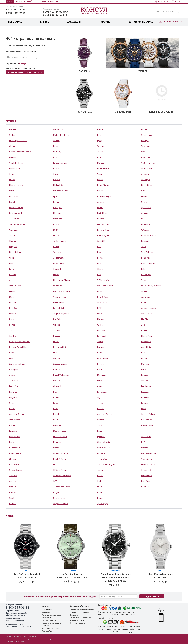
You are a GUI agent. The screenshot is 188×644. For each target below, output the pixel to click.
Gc (10, 280)
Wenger (101, 146)
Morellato (58, 219)
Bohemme (146, 224)
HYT (99, 247)
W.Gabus (145, 230)
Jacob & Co (102, 302)
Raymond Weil (16, 213)
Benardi (101, 364)
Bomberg (145, 487)
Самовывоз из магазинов (80, 618)
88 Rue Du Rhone (61, 135)
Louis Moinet (103, 213)
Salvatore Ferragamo (107, 464)
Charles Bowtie (104, 442)
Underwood (14, 448)
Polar (144, 409)
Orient (56, 342)
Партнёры (46, 626)
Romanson (14, 392)
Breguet (57, 381)
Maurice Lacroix (16, 185)
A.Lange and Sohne (62, 487)
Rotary (56, 235)
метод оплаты (131, 615)
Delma (100, 498)
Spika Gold (146, 208)
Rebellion (101, 191)
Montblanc (14, 196)
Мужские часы (15, 72)
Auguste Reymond (61, 314)
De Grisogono (103, 235)
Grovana (13, 353)
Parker (56, 247)
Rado (12, 319)
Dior (99, 275)
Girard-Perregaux (105, 196)
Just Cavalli (146, 436)
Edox (11, 269)
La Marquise (103, 358)
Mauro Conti (15, 436)
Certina (12, 135)
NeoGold (57, 319)
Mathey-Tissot (59, 431)
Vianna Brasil (147, 314)
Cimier (12, 263)
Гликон (100, 487)
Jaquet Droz (102, 241)
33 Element (58, 258)
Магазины (46, 612)
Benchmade (146, 258)
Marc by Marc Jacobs (62, 291)
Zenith (12, 235)
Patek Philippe (60, 459)
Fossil (56, 420)
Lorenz (100, 381)
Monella (145, 129)
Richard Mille (103, 168)
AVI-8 (144, 247)
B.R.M (100, 308)
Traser (100, 470)
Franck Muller (103, 224)
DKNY (56, 409)
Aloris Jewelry (147, 168)
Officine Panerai (60, 470)
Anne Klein (146, 347)
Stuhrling (145, 364)
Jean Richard (15, 420)
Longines (13, 247)
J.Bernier (13, 459)
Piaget (12, 202)
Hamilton (145, 330)
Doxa (100, 353)
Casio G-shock (59, 297)
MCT (99, 263)
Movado (13, 302)
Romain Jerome (60, 436)
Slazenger (146, 180)
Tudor (100, 152)
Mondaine (102, 375)
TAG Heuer (14, 219)
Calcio (100, 369)
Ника (99, 135)
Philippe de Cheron (62, 280)
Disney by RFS (59, 347)
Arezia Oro (58, 129)
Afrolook (13, 476)
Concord (57, 269)
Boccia (144, 358)
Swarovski (58, 286)
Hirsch (100, 476)
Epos (55, 196)
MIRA (56, 230)
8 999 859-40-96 (16, 13)
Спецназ (101, 330)
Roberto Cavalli (148, 464)
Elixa (55, 464)
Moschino (57, 213)
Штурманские (59, 263)
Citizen (56, 448)
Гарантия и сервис (77, 623)
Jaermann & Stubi (17, 364)
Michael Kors (59, 185)
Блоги (51, 628)
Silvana (144, 152)
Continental (146, 397)
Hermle (57, 180)
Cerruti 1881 (147, 470)
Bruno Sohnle (59, 302)
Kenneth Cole (59, 308)
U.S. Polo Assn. (148, 420)
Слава (100, 325)
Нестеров (58, 208)
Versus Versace (104, 448)
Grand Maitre (15, 453)
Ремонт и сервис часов (51, 615)
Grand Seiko (147, 459)
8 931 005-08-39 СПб (55, 15)
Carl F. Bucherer (16, 163)
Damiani (57, 336)
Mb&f (100, 291)
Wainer (144, 191)
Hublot (56, 392)
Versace (101, 420)
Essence (145, 375)
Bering (56, 146)
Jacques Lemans (60, 364)
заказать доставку (115, 626)
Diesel (56, 414)
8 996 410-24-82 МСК (55, 12)
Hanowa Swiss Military (19, 347)
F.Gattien (145, 392)
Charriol (13, 258)
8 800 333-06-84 (16, 10)
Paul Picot (146, 481)
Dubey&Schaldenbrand (20, 342)
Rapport (13, 442)
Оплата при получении (79, 612)
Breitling (13, 157)
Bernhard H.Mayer (149, 235)
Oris (11, 358)
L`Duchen (57, 442)
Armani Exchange (149, 308)
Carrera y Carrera (105, 414)
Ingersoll (145, 291)
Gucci (100, 492)
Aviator (12, 375)
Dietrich (57, 369)
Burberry (57, 152)
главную (23, 63)
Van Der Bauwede (17, 224)
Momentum (146, 342)
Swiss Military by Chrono (152, 286)
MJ (142, 219)
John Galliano (15, 286)
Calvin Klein (146, 157)
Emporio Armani (60, 163)
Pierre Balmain (16, 252)
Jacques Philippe (149, 414)
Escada (56, 275)
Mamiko (13, 487)
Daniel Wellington (61, 375)
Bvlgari (56, 492)
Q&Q (100, 140)
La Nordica (102, 392)
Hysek (12, 409)
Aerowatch (14, 381)
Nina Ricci (13, 308)
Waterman (58, 252)
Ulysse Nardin (59, 498)
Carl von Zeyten (148, 163)
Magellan (13, 397)
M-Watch (101, 453)
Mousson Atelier (60, 191)
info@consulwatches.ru (15, 615)
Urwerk (100, 252)
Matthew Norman (149, 453)
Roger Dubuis (103, 230)
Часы (10, 1)
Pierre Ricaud (147, 185)
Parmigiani (14, 369)
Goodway (13, 492)
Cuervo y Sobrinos (17, 414)
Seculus (145, 202)
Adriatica (145, 174)
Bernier (12, 504)
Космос (145, 196)
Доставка (74, 615)
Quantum (101, 436)
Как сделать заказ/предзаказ (82, 610)
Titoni (144, 280)
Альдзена (146, 297)
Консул (94, 11)
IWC (55, 481)
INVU (99, 481)
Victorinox (14, 230)
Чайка (100, 174)
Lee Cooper (147, 386)
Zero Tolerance (148, 252)
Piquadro (145, 241)
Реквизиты (46, 618)
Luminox (13, 291)
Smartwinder (147, 146)
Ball (143, 269)
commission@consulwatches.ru (19, 626)
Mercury (145, 448)
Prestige (145, 140)
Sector (12, 325)
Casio (56, 157)
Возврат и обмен (77, 620)
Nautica (100, 409)
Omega (12, 241)
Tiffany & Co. (103, 280)
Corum (12, 174)
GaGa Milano (147, 135)
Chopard (57, 386)
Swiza (100, 425)
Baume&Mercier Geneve (20, 152)
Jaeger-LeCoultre (61, 504)
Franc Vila (14, 386)
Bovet (100, 258)
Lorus (144, 369)
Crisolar (57, 325)
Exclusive (13, 431)
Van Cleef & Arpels (106, 286)
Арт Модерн (103, 504)
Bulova (100, 180)
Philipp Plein (147, 336)
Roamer (101, 219)
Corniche (57, 425)
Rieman (12, 129)
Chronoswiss (15, 168)
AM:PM (100, 342)
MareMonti (102, 319)
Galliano (13, 275)
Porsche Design (16, 208)
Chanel (100, 269)
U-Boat (100, 129)
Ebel (55, 353)
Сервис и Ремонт (49, 1)
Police (100, 314)
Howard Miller (148, 425)
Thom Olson (103, 459)
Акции (44, 628)
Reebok (145, 403)
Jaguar (100, 397)
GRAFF (100, 157)
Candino (13, 336)
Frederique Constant (18, 140)
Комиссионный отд (27, 1)
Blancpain (101, 163)
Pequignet (102, 336)
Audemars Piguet (61, 453)
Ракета (56, 224)
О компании (47, 610)
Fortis (100, 431)
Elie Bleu (145, 319)
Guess (56, 174)
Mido (11, 297)
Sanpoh (57, 330)
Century (145, 213)
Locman (101, 347)
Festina (100, 208)
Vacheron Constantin (62, 476)
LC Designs (146, 275)
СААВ (144, 302)
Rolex (56, 403)
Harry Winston (103, 185)
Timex (100, 403)
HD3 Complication (149, 263)
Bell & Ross (102, 297)
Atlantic (56, 140)
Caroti (12, 498)
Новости (58, 628)
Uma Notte (14, 464)
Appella (101, 202)
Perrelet (13, 314)
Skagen (145, 381)
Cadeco (13, 481)
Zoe (143, 325)
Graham (57, 168)
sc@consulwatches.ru (15, 621)
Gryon (100, 386)
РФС (143, 353)
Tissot (12, 330)
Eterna (12, 180)
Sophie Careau (16, 470)
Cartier (56, 397)
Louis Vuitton (147, 476)
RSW (143, 442)
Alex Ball (57, 358)
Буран (12, 425)
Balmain (57, 202)
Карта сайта (47, 631)
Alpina (12, 146)
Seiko (12, 403)
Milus (12, 191)
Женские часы (34, 72)
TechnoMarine (59, 241)
